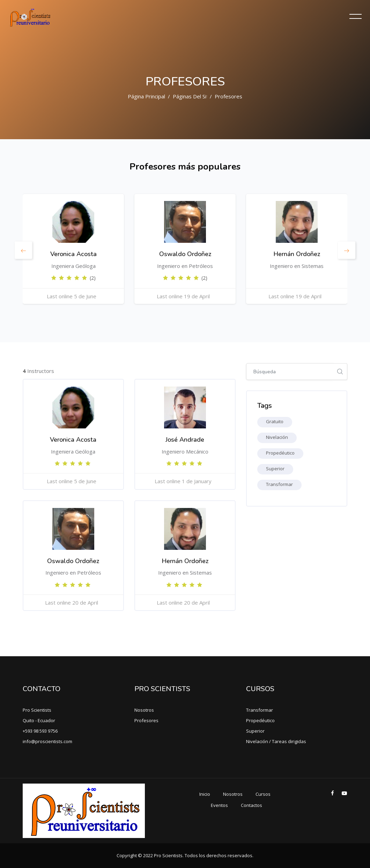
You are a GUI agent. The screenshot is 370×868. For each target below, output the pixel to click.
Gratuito (275, 421)
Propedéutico (280, 453)
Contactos (251, 805)
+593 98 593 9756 (40, 731)
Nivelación (277, 437)
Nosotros (144, 710)
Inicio (205, 794)
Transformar (279, 484)
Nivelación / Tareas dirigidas (276, 741)
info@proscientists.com (47, 741)
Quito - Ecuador (39, 720)
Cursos (263, 794)
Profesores (228, 96)
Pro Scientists (37, 710)
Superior (275, 469)
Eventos (219, 805)
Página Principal (146, 96)
